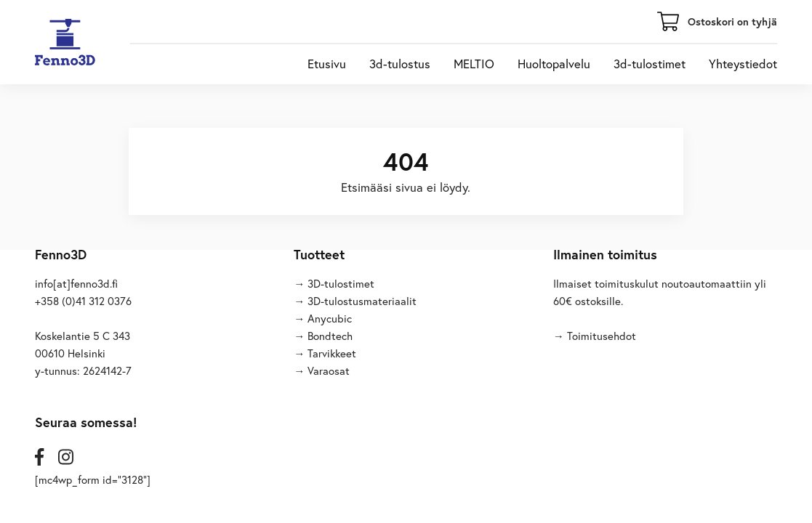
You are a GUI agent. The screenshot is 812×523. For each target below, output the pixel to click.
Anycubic (330, 318)
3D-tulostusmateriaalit (362, 301)
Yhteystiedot (743, 64)
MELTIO (474, 64)
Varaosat (329, 370)
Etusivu (327, 64)
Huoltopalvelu (554, 64)
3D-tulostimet (341, 283)
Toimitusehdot (602, 336)
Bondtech (330, 336)
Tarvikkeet (332, 353)
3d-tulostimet (650, 64)
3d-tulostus (400, 64)
